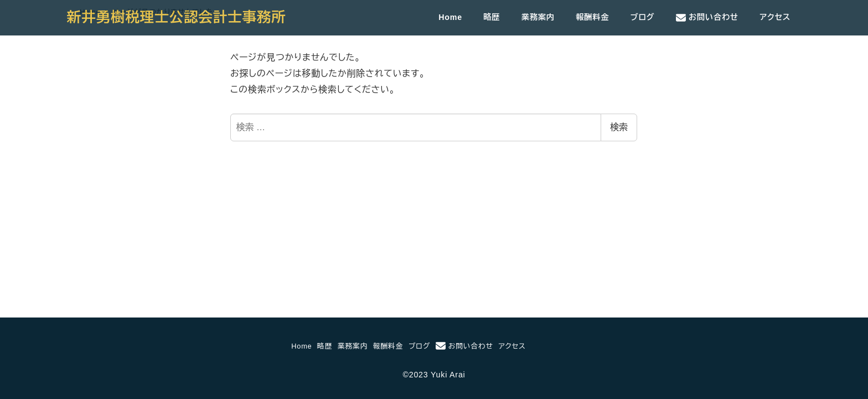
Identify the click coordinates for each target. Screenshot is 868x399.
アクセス (512, 346)
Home (301, 346)
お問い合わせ (464, 346)
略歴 (325, 346)
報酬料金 (388, 346)
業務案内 (353, 346)
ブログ (419, 346)
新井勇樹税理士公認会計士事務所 (177, 17)
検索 (619, 127)
